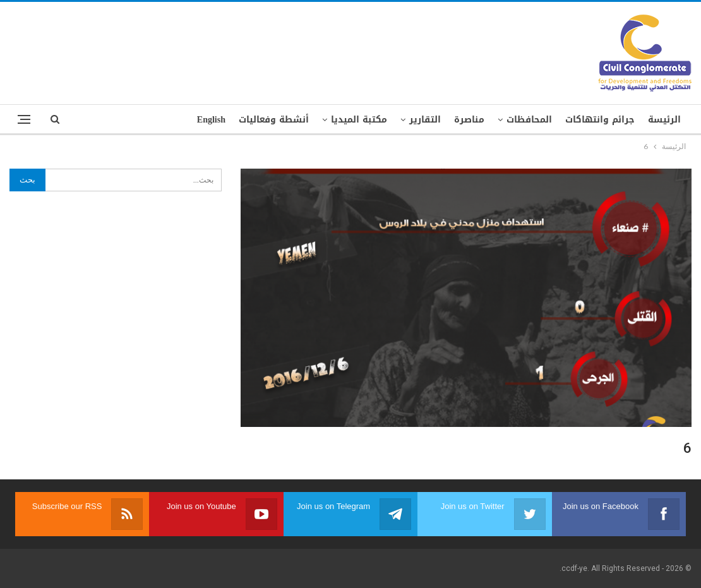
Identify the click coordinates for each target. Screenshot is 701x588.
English (211, 120)
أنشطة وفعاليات (274, 120)
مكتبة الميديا (359, 120)
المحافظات (529, 120)
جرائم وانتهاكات (600, 120)
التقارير (425, 120)
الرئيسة (664, 120)
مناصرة (469, 120)
